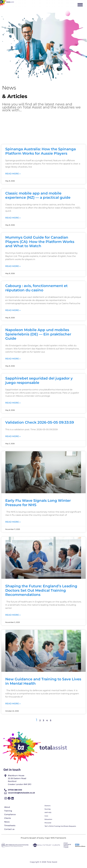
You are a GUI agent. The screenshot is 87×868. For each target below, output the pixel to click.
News (7, 822)
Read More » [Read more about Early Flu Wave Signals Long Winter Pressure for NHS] (13, 522)
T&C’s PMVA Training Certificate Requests (60, 826)
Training (8, 811)
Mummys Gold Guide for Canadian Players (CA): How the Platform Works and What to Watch (40, 242)
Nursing (48, 809)
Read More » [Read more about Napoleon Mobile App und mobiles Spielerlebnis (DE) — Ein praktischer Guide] (13, 359)
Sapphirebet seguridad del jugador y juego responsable (39, 380)
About (7, 807)
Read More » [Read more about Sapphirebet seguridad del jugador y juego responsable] (13, 403)
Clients (8, 818)
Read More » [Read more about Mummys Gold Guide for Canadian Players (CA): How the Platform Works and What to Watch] (13, 266)
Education (48, 819)
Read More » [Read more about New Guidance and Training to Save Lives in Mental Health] (13, 704)
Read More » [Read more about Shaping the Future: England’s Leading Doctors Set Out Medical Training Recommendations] (13, 615)
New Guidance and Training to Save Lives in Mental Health (43, 681)
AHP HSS (48, 812)
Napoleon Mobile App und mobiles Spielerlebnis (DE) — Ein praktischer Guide (38, 334)
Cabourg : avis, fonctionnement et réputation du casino (36, 288)
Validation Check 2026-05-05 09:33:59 (40, 422)
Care (46, 816)
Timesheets (10, 825)
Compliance (10, 814)
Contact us (9, 829)
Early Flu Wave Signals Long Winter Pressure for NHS (38, 503)
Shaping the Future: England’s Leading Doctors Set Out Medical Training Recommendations (41, 590)
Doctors (48, 806)
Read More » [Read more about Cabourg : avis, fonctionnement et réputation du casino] (13, 310)
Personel (48, 823)
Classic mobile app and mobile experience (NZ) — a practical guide (38, 195)
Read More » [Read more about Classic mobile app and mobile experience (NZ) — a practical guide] (13, 218)
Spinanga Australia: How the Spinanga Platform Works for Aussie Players (41, 151)
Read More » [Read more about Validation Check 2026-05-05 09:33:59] (13, 436)
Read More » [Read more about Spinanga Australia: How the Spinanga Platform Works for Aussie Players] (13, 174)
